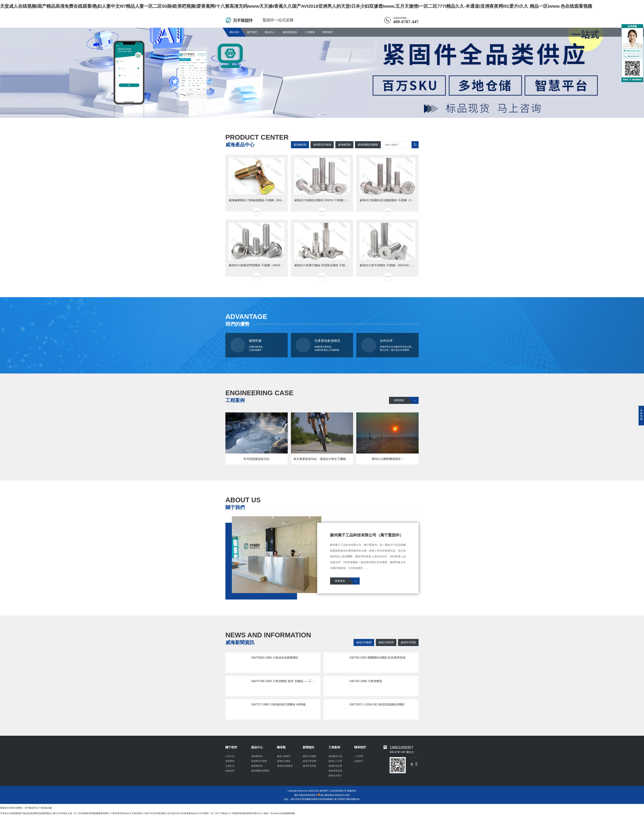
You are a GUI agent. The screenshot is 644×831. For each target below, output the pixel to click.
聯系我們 (328, 32)
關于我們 (252, 32)
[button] (319, 115)
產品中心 (270, 32)
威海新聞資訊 (290, 32)
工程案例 (310, 32)
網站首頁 (234, 32)
